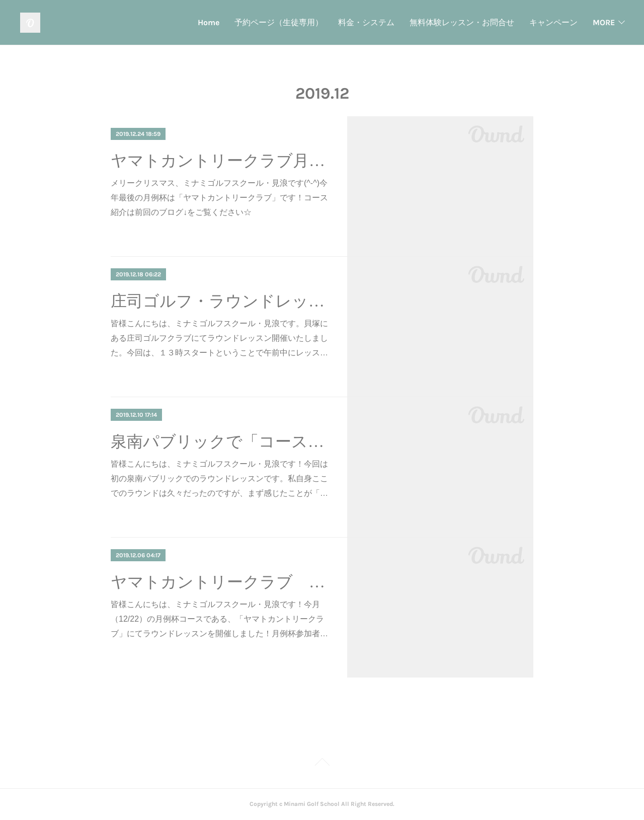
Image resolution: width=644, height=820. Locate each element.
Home (113, 22)
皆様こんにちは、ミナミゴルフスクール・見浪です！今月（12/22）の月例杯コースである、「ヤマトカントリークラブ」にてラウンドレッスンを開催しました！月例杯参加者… (219, 619)
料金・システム (271, 22)
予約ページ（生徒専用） (183, 22)
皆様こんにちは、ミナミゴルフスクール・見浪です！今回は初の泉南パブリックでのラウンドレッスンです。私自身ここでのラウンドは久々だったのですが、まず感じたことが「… (219, 478)
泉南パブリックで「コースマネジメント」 (220, 441)
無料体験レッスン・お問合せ (366, 22)
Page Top (322, 764)
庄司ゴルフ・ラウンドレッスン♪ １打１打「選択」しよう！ (220, 301)
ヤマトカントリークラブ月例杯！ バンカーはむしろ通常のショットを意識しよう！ (220, 161)
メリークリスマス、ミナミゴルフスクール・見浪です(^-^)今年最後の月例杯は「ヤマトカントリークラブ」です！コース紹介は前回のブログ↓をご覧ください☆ (219, 198)
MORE (604, 22)
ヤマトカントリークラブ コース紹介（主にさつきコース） (220, 582)
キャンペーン (458, 22)
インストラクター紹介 (537, 22)
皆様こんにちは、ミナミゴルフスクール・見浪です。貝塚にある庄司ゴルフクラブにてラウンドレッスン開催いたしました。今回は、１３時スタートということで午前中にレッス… (219, 338)
